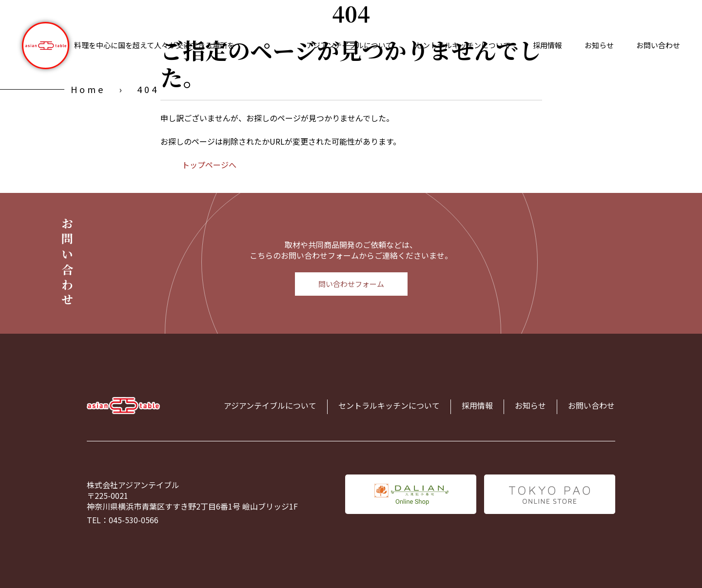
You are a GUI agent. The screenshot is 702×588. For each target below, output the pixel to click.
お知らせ (599, 45)
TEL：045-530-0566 (123, 520)
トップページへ (209, 165)
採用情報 (547, 45)
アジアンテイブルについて (350, 45)
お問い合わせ (658, 45)
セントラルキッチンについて (463, 45)
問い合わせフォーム (351, 284)
